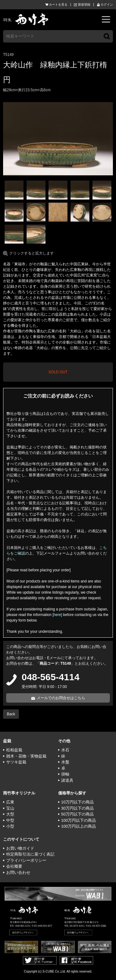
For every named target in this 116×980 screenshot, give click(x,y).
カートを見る (58, 5)
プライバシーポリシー (26, 860)
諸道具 (67, 780)
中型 (10, 820)
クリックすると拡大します (32, 253)
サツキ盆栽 (16, 762)
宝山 (10, 808)
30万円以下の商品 (77, 808)
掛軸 (65, 774)
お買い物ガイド (20, 848)
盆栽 (7, 741)
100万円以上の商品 (79, 826)
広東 (10, 802)
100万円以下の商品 (79, 820)
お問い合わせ (18, 872)
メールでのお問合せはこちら (61, 698)
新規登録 (84, 5)
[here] (57, 615)
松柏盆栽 (14, 750)
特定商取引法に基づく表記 (30, 854)
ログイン (107, 5)
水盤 (65, 762)
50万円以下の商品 (77, 814)
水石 (65, 750)
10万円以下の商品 (77, 802)
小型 (10, 826)
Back (11, 714)
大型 (10, 814)
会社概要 (14, 866)
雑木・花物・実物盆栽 (26, 756)
